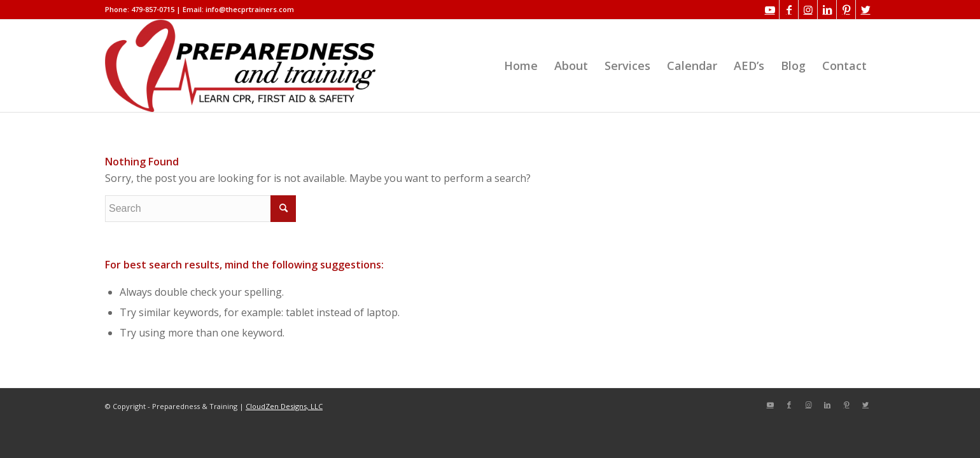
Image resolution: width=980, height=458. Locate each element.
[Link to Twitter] (865, 10)
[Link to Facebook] (789, 10)
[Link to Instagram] (808, 10)
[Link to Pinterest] (846, 10)
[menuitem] (521, 66)
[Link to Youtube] (770, 10)
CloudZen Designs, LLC (284, 406)
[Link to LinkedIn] (827, 10)
